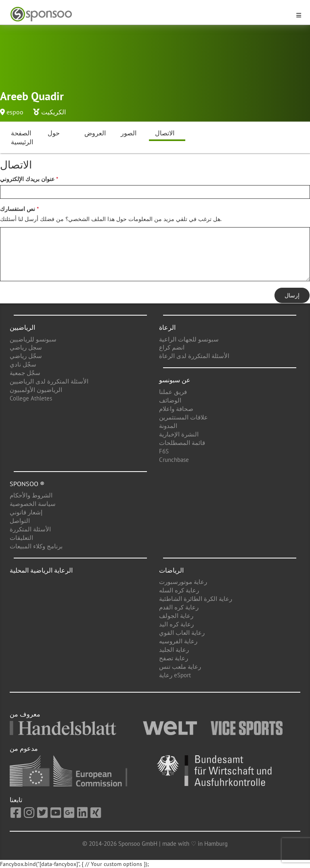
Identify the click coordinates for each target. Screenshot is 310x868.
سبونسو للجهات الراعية (189, 339)
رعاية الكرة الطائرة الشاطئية (196, 599)
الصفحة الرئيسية (22, 138)
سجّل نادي (23, 364)
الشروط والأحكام (31, 495)
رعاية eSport (175, 675)
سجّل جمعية (25, 373)
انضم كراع (172, 347)
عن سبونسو (175, 380)
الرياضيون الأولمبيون (36, 390)
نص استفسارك (18, 209)
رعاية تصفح (174, 658)
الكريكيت (53, 112)
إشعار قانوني (26, 512)
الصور (129, 133)
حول (54, 133)
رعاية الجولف (176, 616)
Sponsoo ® (27, 484)
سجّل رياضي (26, 356)
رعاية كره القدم (179, 607)
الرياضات (171, 570)
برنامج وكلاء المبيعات (36, 546)
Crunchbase (174, 460)
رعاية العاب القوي (182, 633)
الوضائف (170, 400)
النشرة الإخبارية (179, 434)
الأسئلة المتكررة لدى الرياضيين (49, 381)
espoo (15, 112)
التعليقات (21, 538)
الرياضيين (22, 327)
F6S (164, 451)
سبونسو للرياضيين (33, 339)
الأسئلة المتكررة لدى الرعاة (194, 356)
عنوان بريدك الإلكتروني (27, 179)
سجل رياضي (26, 347)
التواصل (20, 521)
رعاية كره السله (179, 590)
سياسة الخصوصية (33, 504)
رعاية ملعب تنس (180, 667)
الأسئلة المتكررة (30, 529)
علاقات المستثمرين (183, 417)
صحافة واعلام (176, 409)
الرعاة (167, 327)
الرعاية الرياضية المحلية (41, 570)
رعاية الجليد (174, 650)
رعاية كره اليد (176, 624)
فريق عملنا (173, 392)
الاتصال (165, 133)
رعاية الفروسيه (178, 641)
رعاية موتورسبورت (183, 582)
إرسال (292, 295)
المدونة (168, 426)
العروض (95, 133)
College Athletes (31, 398)
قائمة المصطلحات (182, 443)
